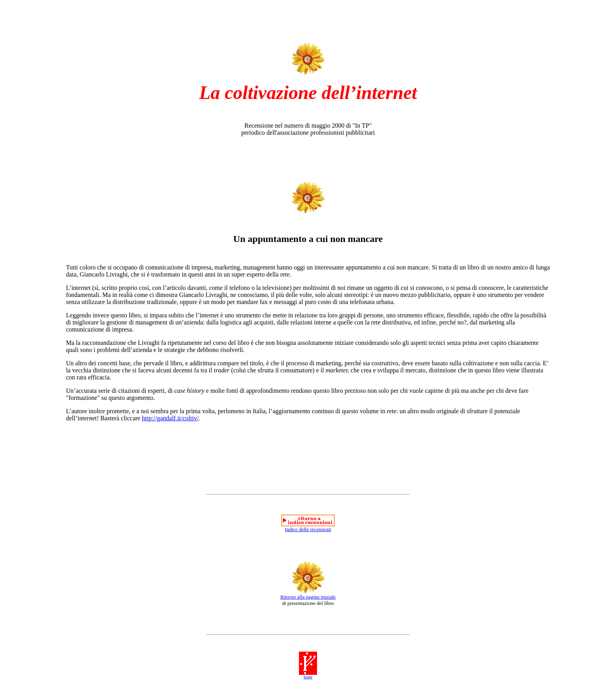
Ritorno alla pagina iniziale (308, 597)
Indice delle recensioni (308, 529)
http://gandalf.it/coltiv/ (170, 418)
